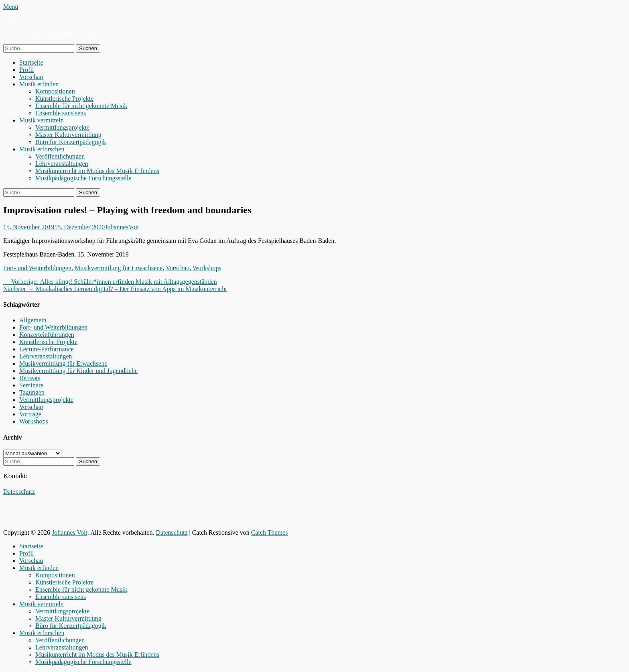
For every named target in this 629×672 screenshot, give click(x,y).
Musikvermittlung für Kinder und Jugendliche (78, 371)
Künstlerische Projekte (64, 99)
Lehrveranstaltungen (62, 164)
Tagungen (32, 392)
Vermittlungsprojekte (62, 127)
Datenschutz (19, 492)
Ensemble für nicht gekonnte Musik (81, 106)
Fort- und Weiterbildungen (37, 268)
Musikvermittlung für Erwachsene (119, 268)
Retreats (30, 378)
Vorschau (31, 77)
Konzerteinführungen (47, 335)
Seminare (31, 385)
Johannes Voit (21, 20)
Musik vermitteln (42, 120)
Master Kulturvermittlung (68, 135)
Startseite (31, 62)
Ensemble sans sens (61, 113)
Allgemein (33, 320)
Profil (26, 70)
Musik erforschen (42, 149)
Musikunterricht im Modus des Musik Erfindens (97, 171)
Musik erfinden (39, 84)
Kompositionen (55, 91)
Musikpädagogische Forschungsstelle (83, 178)
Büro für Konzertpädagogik (71, 142)
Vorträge (30, 414)
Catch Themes (270, 533)
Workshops (207, 268)
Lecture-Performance (47, 349)
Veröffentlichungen (60, 156)
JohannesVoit (122, 227)
